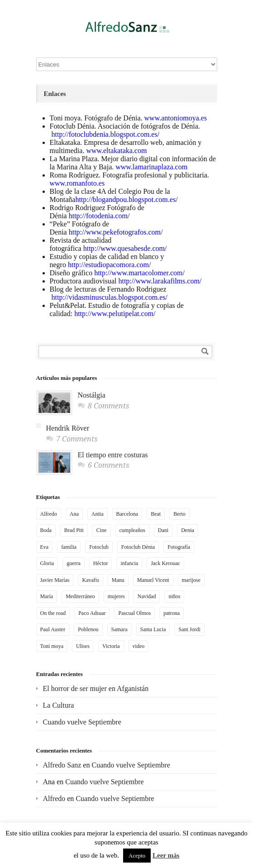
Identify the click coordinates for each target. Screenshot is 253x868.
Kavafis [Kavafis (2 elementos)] (90, 580)
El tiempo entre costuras (113, 455)
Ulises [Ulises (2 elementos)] (83, 646)
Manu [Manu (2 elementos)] (118, 580)
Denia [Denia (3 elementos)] (188, 530)
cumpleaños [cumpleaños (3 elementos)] (132, 530)
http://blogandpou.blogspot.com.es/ (126, 199)
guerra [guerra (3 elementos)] (74, 563)
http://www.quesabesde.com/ (125, 248)
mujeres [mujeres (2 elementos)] (116, 596)
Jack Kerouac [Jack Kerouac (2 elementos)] (165, 563)
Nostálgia (92, 395)
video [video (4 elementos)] (139, 646)
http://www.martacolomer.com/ (139, 273)
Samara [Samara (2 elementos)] (119, 629)
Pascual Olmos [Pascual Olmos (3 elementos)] (134, 613)
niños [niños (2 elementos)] (174, 596)
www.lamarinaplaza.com (151, 167)
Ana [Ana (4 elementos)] (74, 514)
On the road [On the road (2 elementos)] (53, 613)
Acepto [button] (137, 856)
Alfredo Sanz (62, 765)
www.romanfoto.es (77, 183)
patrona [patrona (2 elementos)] (172, 613)
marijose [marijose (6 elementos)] (191, 580)
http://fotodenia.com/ (99, 216)
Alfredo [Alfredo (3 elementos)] (49, 514)
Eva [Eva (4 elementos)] (45, 547)
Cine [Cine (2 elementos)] (102, 530)
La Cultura (59, 705)
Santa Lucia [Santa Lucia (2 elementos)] (153, 629)
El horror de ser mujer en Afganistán (96, 688)
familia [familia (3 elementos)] (69, 547)
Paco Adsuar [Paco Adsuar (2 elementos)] (92, 613)
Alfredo (54, 798)
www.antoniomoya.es (176, 118)
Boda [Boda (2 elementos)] (46, 530)
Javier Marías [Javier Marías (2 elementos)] (55, 580)
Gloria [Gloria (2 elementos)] (47, 563)
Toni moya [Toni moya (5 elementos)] (52, 646)
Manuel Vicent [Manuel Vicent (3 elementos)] (153, 580)
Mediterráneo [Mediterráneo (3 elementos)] (80, 596)
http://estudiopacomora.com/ (109, 265)
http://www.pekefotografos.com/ (116, 232)
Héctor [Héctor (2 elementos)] (101, 563)
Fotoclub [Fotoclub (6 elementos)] (99, 547)
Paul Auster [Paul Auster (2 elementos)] (53, 629)
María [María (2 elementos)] (47, 596)
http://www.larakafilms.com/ (159, 281)
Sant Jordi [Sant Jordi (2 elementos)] (189, 629)
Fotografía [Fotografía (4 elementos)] (179, 547)
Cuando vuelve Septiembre (82, 722)
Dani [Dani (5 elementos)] (163, 530)
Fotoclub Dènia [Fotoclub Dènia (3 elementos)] (138, 547)
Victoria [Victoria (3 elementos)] (111, 646)
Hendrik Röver (68, 428)
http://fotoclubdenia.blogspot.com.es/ (106, 134)
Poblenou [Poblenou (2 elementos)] (88, 629)
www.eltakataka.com (116, 151)
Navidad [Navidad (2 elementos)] (147, 596)
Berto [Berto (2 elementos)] (179, 514)
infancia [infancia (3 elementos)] (129, 563)
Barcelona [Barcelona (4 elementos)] (127, 514)
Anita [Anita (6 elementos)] (98, 514)
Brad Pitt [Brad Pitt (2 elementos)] (74, 530)
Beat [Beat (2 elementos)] (156, 514)
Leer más (166, 855)
